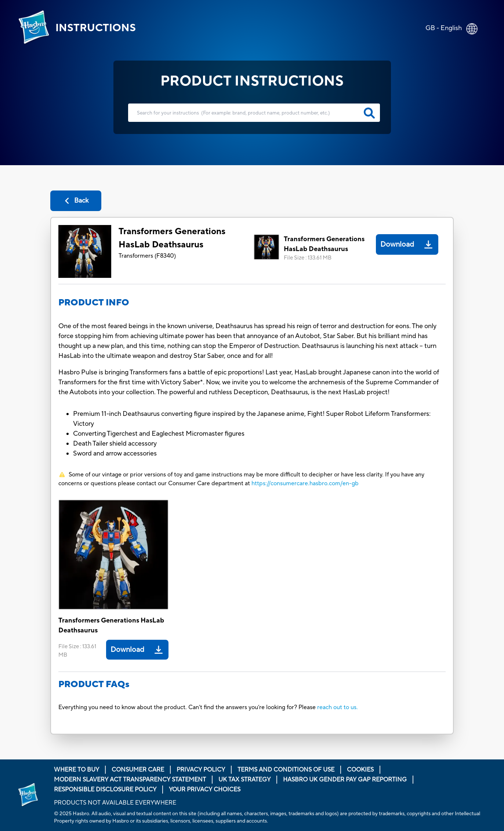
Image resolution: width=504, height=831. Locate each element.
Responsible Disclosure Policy (105, 790)
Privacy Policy (201, 770)
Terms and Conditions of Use (286, 770)
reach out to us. (338, 707)
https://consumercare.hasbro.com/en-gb (305, 483)
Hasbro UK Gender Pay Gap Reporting (345, 780)
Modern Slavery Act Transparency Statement (130, 780)
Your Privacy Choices (205, 790)
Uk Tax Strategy (244, 780)
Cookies (360, 770)
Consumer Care (138, 770)
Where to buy (77, 770)
